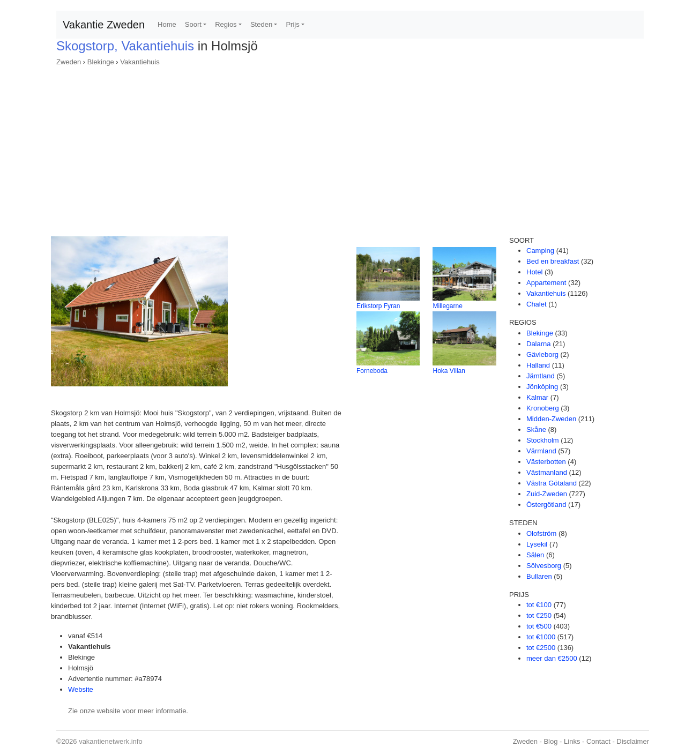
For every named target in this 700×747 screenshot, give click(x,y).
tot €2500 (541, 648)
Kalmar (537, 397)
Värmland (541, 451)
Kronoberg (543, 408)
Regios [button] (226, 24)
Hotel (534, 272)
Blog (550, 741)
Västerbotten (546, 462)
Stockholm (543, 440)
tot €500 (539, 626)
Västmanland (547, 472)
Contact (598, 741)
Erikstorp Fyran (378, 306)
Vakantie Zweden (104, 25)
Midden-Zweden (551, 419)
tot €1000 (541, 637)
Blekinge (101, 62)
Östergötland (546, 505)
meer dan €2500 (552, 658)
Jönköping (542, 387)
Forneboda (372, 371)
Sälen (535, 555)
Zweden (69, 62)
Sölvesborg (544, 566)
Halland (538, 365)
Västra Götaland (552, 483)
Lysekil (537, 544)
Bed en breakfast (553, 261)
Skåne (536, 429)
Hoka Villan (449, 371)
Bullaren (539, 576)
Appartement (546, 283)
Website (81, 689)
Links (572, 741)
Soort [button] (193, 24)
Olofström (541, 533)
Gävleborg (542, 354)
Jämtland (541, 376)
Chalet (537, 304)
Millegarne (447, 306)
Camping (540, 251)
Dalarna (539, 344)
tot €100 (539, 605)
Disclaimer (633, 741)
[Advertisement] (350, 148)
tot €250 (539, 615)
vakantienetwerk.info (111, 741)
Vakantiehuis (140, 62)
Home (167, 24)
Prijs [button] (292, 24)
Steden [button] (261, 24)
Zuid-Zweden (547, 494)
